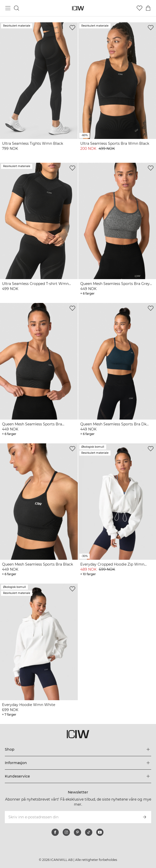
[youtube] (100, 832)
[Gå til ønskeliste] (139, 8)
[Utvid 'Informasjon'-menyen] (78, 763)
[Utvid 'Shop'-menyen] (78, 749)
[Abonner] (145, 817)
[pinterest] (77, 832)
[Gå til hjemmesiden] (78, 8)
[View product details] (39, 89)
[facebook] (55, 832)
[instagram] (66, 832)
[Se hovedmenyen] (8, 8)
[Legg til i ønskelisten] (72, 28)
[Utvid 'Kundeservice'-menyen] (78, 776)
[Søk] (17, 8)
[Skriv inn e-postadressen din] (71, 817)
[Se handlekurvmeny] (148, 8)
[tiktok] (89, 832)
